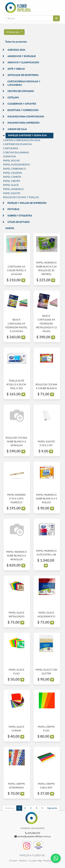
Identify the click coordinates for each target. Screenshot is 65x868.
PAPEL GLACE (11, 185)
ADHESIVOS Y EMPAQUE (22, 56)
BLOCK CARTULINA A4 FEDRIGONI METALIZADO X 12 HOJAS (46, 324)
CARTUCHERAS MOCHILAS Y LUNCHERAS (24, 83)
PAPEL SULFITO (12, 193)
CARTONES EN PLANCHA (18, 144)
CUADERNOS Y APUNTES (22, 104)
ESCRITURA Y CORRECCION (23, 110)
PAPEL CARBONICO (14, 169)
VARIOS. (10, 228)
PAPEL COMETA (12, 177)
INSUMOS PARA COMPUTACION (26, 117)
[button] (14, 32)
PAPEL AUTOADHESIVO (17, 165)
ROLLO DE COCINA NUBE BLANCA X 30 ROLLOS (16, 442)
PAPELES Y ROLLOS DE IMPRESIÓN (27, 203)
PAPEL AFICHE (11, 161)
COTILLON (13, 98)
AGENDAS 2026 (16, 50)
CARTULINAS (11, 148)
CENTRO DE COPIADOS (21, 91)
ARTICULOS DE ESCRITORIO (23, 75)
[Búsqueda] (56, 18)
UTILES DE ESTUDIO (19, 222)
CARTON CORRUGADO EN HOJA (22, 140)
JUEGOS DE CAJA (17, 129)
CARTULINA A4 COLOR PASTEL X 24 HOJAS (16, 270)
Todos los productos (16, 42)
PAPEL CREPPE (12, 181)
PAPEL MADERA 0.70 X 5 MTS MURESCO (16, 499)
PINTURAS (13, 209)
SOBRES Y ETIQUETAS (20, 216)
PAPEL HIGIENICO (13, 189)
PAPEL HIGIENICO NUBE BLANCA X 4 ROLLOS (46, 499)
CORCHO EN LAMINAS (16, 152)
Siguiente (52, 808)
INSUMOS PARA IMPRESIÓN (23, 123)
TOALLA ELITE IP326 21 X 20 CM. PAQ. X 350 (16, 385)
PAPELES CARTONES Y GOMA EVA (27, 135)
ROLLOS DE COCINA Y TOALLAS (21, 197)
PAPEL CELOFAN (12, 173)
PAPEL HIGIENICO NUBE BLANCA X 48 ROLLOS (16, 556)
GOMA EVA (10, 156)
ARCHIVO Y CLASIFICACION (23, 62)
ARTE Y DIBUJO (16, 69)
